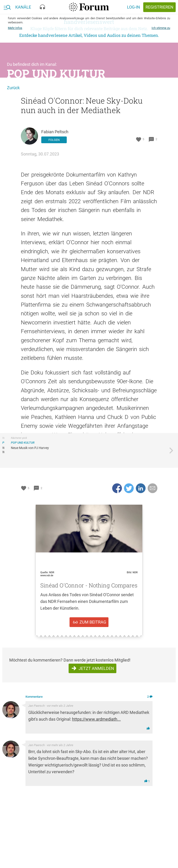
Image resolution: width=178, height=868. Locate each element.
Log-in (133, 7)
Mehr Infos (15, 28)
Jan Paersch (37, 706)
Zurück (13, 88)
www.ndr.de (47, 575)
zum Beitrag (93, 622)
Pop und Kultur (56, 73)
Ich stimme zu (161, 28)
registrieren (159, 7)
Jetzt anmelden (96, 668)
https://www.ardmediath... (96, 719)
